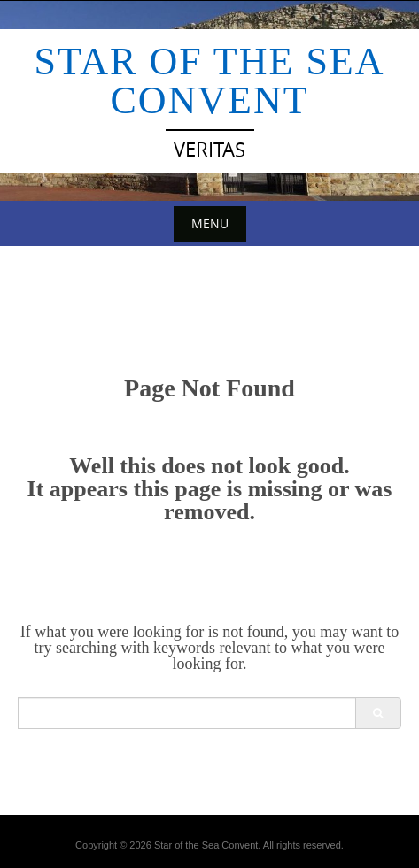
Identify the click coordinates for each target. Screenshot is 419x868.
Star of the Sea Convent (209, 81)
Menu (210, 223)
